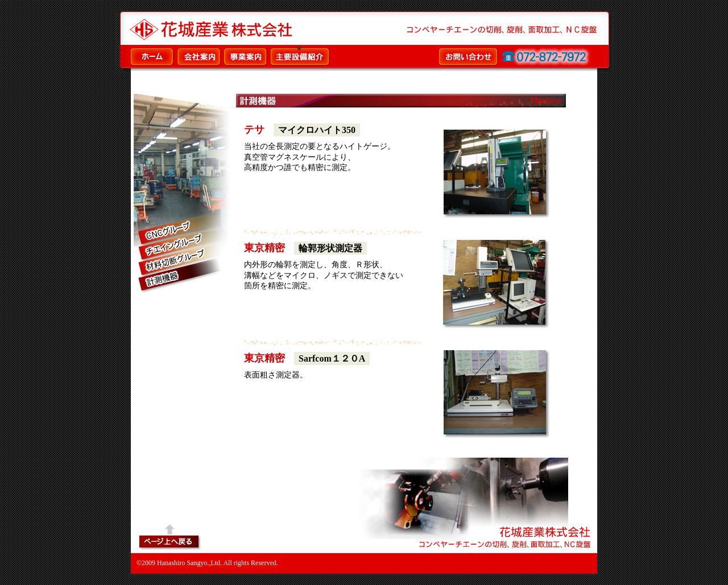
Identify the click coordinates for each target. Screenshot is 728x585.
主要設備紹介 (300, 56)
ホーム (153, 56)
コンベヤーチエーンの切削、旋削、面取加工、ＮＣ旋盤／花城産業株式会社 (216, 29)
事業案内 (246, 56)
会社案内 (200, 56)
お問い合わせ (515, 56)
